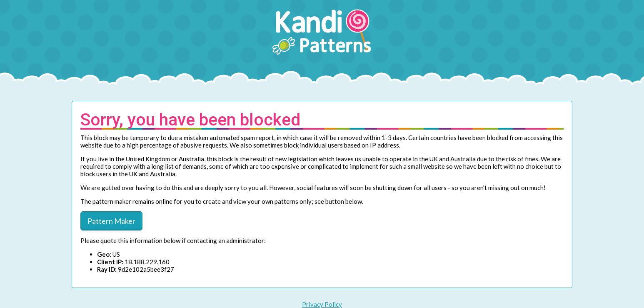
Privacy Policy (322, 304)
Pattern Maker (111, 221)
